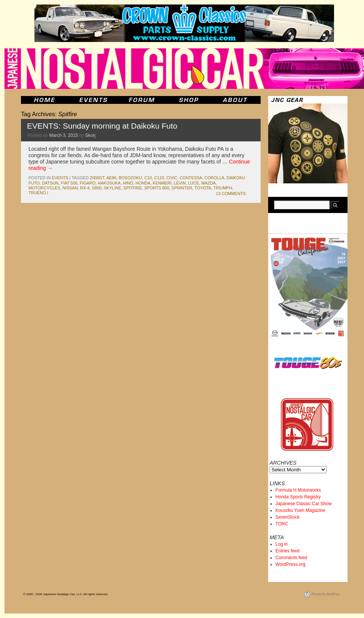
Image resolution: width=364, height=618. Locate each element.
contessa (191, 178)
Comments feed (292, 558)
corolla (214, 178)
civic (172, 178)
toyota (203, 188)
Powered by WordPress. (326, 594)
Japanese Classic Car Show (304, 504)
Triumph (223, 188)
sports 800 (157, 188)
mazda (208, 183)
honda (143, 183)
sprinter (182, 188)
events (60, 178)
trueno (37, 193)
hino (128, 183)
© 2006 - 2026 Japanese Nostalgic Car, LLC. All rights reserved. (66, 594)
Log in (282, 544)
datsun (50, 183)
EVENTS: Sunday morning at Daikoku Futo (102, 126)
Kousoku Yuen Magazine (301, 510)
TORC (282, 524)
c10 (148, 178)
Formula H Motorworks (298, 490)
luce (193, 183)
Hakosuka (109, 183)
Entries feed (288, 551)
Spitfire (133, 188)
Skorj (90, 135)
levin (180, 183)
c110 (159, 178)
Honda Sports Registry (298, 497)
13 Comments (231, 193)
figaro (88, 183)
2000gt (97, 178)
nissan (70, 188)
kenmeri (162, 183)
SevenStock (288, 517)
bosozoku (130, 178)
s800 (97, 188)
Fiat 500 (69, 183)
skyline (112, 188)
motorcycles (44, 188)
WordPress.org (291, 564)
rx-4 (85, 188)
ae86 (111, 178)
